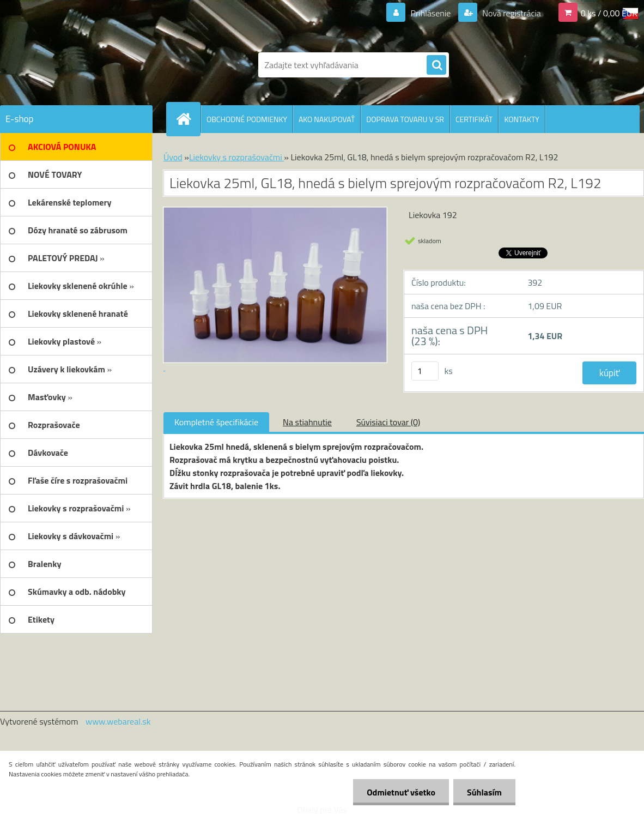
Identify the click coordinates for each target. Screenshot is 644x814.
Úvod (173, 157)
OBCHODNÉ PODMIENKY (247, 119)
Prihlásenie (431, 13)
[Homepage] (188, 119)
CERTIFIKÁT (474, 119)
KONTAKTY (521, 119)
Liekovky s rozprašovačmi (236, 157)
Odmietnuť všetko (401, 792)
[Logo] (75, 65)
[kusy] (425, 371)
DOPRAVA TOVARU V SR (405, 119)
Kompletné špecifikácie (216, 422)
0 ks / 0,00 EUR (609, 13)
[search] (436, 65)
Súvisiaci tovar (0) (388, 422)
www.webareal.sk (118, 721)
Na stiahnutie (307, 422)
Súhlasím (484, 792)
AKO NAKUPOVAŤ (327, 119)
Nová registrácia (511, 13)
